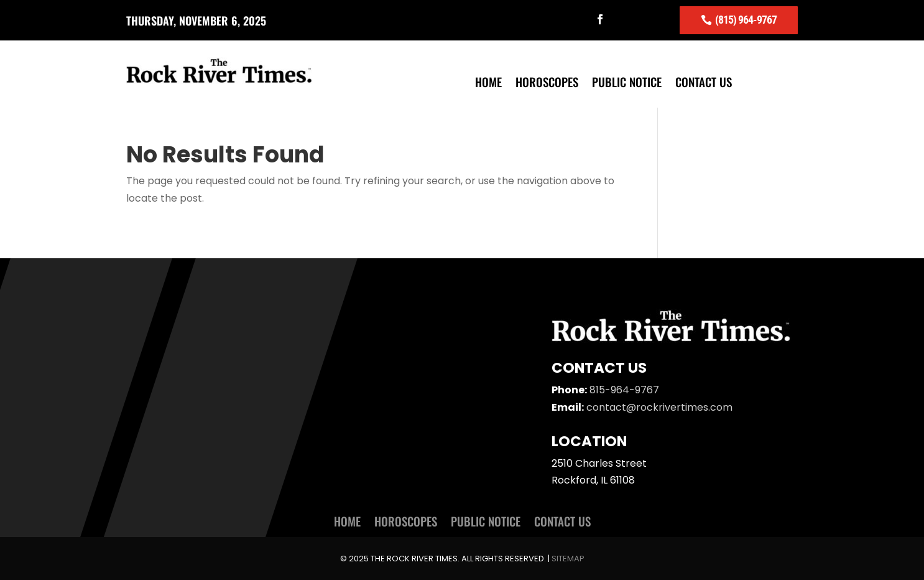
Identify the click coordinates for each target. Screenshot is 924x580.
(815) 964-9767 (746, 20)
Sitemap (568, 559)
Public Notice (627, 84)
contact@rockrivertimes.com (659, 407)
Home (488, 84)
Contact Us (704, 84)
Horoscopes (547, 84)
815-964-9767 (624, 390)
